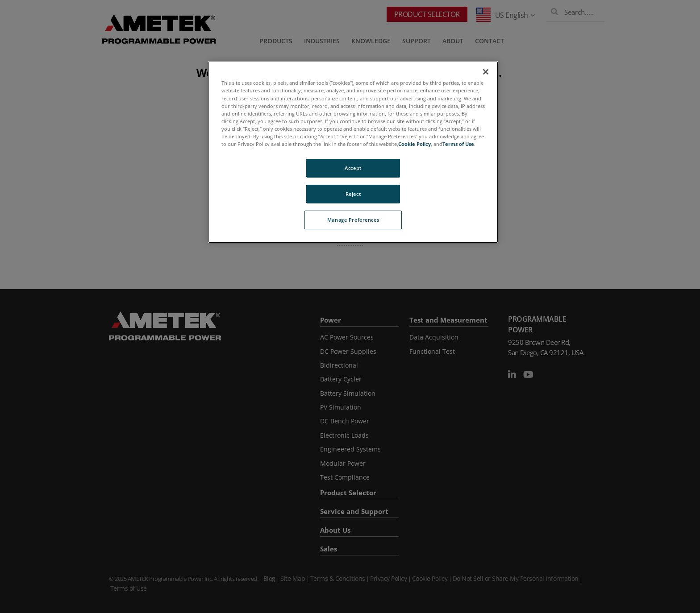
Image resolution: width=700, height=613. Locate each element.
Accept (353, 168)
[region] (353, 152)
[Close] (486, 72)
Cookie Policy (415, 144)
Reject (353, 194)
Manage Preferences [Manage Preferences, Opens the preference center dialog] (353, 220)
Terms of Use (458, 144)
